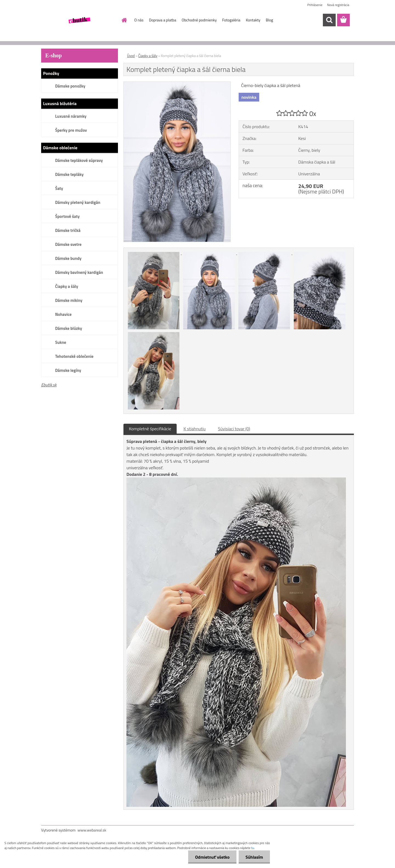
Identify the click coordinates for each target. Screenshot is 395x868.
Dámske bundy (68, 258)
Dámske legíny (68, 370)
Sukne (61, 342)
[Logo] (79, 20)
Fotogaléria (231, 20)
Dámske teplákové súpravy (79, 160)
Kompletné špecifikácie (150, 429)
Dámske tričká (68, 230)
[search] (329, 20)
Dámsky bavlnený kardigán (79, 272)
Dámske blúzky (69, 328)
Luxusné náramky (71, 116)
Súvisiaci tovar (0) (234, 429)
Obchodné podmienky (199, 20)
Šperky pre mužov (71, 130)
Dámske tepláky (69, 174)
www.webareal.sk (92, 830)
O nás (139, 20)
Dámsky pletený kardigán (78, 202)
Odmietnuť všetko (212, 857)
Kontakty (253, 20)
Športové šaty (67, 216)
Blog (269, 20)
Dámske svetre (68, 244)
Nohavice (63, 314)
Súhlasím (254, 857)
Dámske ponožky (70, 86)
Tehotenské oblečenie (74, 356)
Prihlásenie (315, 5)
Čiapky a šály (67, 286)
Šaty (59, 188)
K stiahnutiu (195, 429)
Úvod (131, 56)
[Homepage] (124, 20)
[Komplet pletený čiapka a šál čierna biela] (177, 84)
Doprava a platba (163, 20)
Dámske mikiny (69, 300)
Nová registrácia (338, 5)
